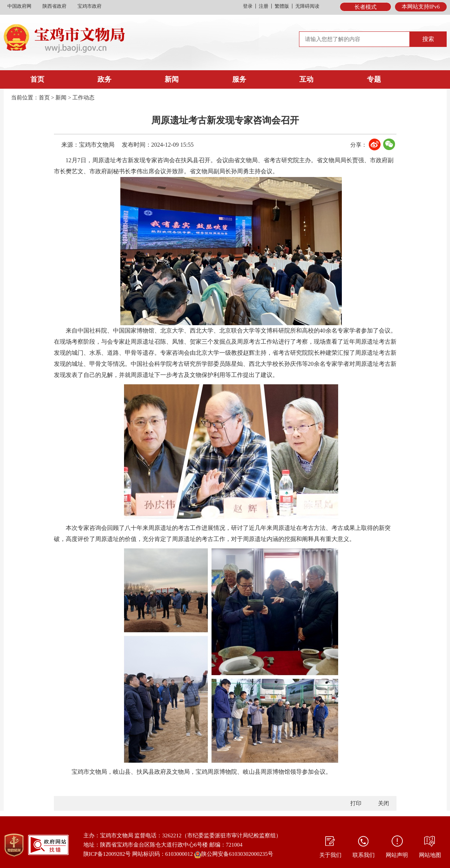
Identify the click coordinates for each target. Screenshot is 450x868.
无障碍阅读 (307, 6)
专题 (374, 79)
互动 (306, 79)
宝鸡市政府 (90, 6)
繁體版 (282, 6)
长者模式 (365, 7)
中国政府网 (19, 6)
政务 (104, 79)
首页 (37, 79)
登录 (248, 6)
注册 (264, 6)
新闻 (172, 79)
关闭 (384, 803)
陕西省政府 (54, 6)
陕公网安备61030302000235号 (234, 855)
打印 (356, 803)
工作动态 (83, 98)
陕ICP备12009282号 (107, 854)
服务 (239, 79)
